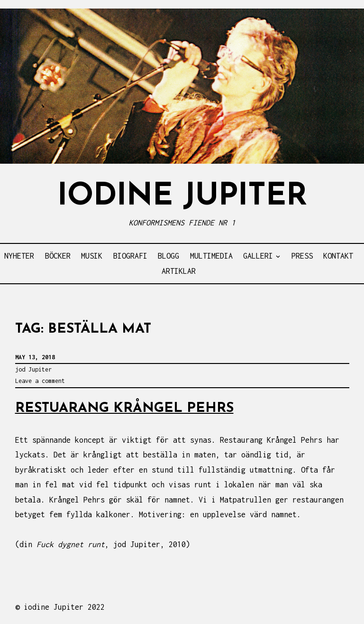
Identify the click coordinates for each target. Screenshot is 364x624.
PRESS (302, 256)
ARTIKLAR (179, 271)
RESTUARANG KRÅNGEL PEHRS (124, 408)
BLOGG (168, 256)
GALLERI (258, 256)
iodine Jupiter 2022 (64, 607)
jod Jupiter (33, 369)
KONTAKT (338, 256)
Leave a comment (40, 381)
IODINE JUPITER (182, 197)
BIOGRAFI (130, 256)
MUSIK (92, 256)
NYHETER (19, 256)
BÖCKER (58, 256)
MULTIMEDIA (211, 256)
